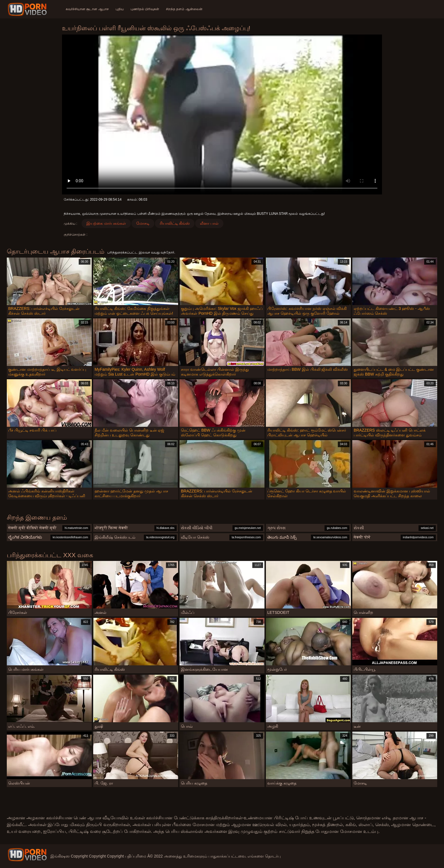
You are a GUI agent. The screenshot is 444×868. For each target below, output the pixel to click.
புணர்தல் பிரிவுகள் (145, 9)
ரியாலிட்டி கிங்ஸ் (175, 223)
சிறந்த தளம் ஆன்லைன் (184, 9)
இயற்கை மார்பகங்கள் (106, 223)
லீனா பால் (209, 223)
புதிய (120, 9)
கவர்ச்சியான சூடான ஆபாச (87, 9)
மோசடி (143, 223)
